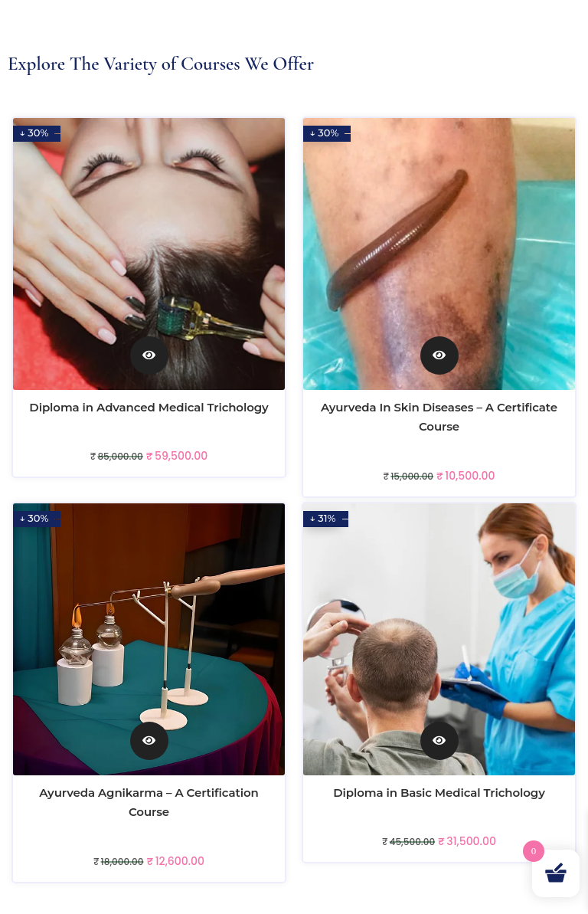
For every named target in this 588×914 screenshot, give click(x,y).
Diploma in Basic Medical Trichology (439, 793)
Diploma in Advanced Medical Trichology (149, 407)
